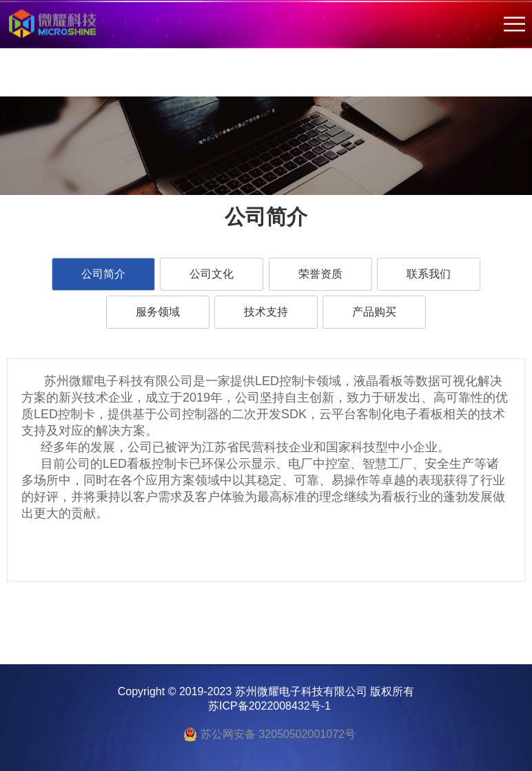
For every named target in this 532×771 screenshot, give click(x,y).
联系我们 (429, 274)
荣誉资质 (320, 274)
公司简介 (103, 274)
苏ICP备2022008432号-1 (269, 706)
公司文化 (212, 274)
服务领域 (158, 312)
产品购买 (374, 312)
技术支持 (266, 312)
